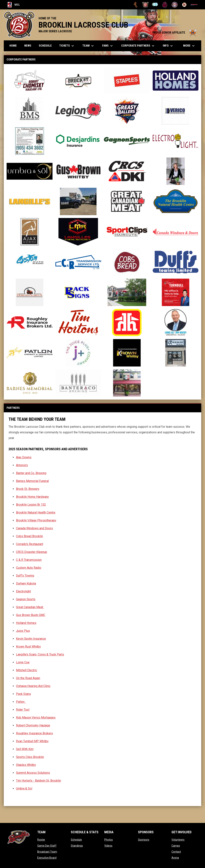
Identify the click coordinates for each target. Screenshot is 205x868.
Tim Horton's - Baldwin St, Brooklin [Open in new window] (38, 781)
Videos (108, 846)
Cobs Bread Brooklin (29, 536)
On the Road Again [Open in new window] (28, 678)
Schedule (76, 840)
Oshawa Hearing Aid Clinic (33, 686)
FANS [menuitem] (108, 46)
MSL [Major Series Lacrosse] (14, 5)
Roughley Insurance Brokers (34, 733)
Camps (176, 846)
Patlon (21, 702)
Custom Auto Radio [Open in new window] (29, 568)
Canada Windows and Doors (34, 528)
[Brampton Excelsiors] (136, 5)
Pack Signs (23, 694)
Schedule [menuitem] (45, 46)
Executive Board (47, 858)
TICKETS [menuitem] (67, 46)
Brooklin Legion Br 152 (31, 505)
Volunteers (178, 840)
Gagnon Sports (26, 599)
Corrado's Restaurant (30, 544)
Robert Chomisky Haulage (33, 725)
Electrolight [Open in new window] (23, 591)
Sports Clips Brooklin (30, 757)
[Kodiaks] (165, 5)
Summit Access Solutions (33, 773)
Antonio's (22, 465)
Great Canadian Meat (30, 607)
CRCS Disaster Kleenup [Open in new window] (32, 552)
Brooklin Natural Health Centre (36, 512)
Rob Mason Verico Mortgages (36, 718)
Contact (176, 852)
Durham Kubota (26, 583)
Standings (77, 846)
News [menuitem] (28, 46)
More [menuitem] (189, 46)
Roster (41, 840)
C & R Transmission (29, 560)
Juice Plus (23, 631)
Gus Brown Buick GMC (31, 615)
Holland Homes (26, 623)
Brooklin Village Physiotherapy (36, 520)
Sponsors (144, 840)
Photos (109, 840)
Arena (175, 858)
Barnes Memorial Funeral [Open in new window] (32, 481)
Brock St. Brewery (28, 489)
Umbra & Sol (24, 788)
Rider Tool (23, 710)
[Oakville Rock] (175, 5)
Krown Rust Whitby (28, 647)
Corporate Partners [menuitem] (138, 46)
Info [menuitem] (168, 46)
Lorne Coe (23, 662)
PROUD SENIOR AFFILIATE (175, 33)
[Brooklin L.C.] (145, 5)
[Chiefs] (155, 5)
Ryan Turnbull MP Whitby (32, 741)
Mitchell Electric (27, 670)
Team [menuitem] (89, 46)
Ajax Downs (24, 457)
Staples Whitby (26, 765)
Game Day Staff (47, 846)
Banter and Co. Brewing (31, 473)
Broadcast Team (47, 852)
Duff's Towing (25, 576)
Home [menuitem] (13, 46)
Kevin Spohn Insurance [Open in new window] (31, 639)
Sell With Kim (25, 749)
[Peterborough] (194, 5)
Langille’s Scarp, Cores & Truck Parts (40, 654)
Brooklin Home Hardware (32, 497)
